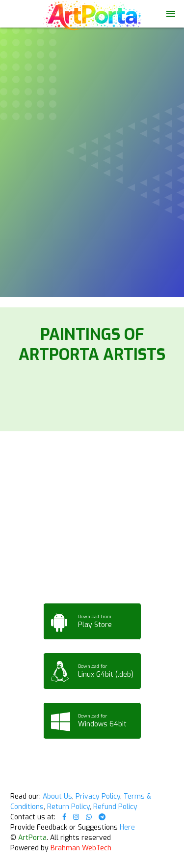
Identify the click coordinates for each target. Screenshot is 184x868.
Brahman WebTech (81, 848)
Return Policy (68, 807)
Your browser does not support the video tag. (92, 46)
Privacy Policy (98, 796)
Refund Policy (115, 807)
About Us (57, 796)
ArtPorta (32, 838)
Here (127, 827)
